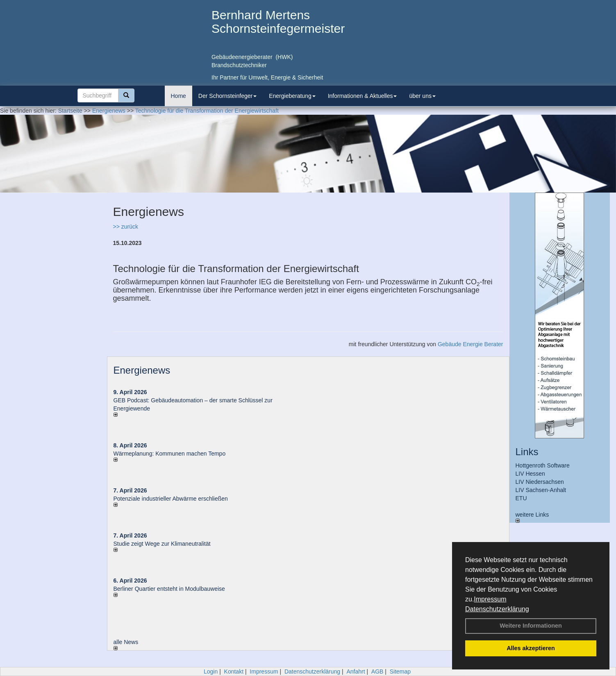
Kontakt (234, 671)
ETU (521, 498)
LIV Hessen (530, 474)
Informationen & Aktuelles (363, 96)
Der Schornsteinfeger (227, 96)
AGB (377, 671)
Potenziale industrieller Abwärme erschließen (171, 499)
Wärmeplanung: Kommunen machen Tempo (170, 454)
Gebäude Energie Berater (471, 344)
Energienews (142, 370)
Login (211, 671)
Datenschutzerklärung (497, 609)
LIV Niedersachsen (540, 482)
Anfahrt (356, 671)
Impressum (490, 599)
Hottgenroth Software (543, 465)
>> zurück (126, 227)
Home (178, 96)
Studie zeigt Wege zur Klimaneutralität (162, 544)
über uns (422, 96)
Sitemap (400, 671)
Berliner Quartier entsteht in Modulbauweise (169, 589)
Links (527, 452)
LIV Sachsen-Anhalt (541, 490)
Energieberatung (292, 96)
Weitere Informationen (531, 626)
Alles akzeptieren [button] (531, 648)
